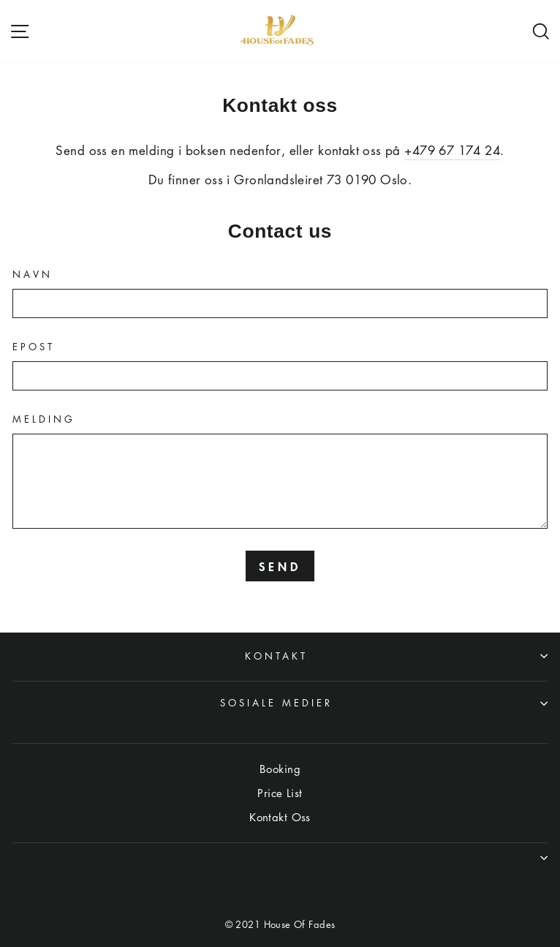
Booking (280, 769)
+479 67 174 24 (452, 150)
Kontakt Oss (280, 817)
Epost (34, 347)
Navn (33, 274)
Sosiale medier (384, 702)
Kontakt (396, 656)
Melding (44, 419)
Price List (280, 793)
